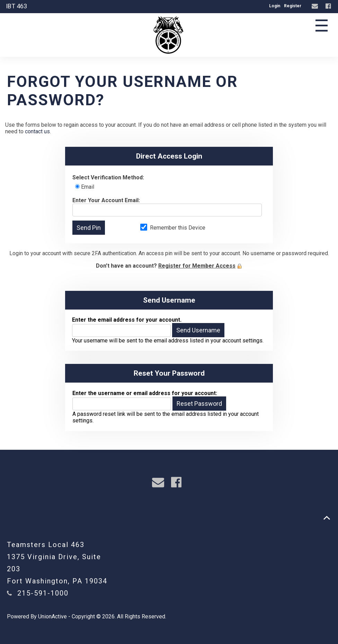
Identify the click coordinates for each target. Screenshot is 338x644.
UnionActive (52, 616)
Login (275, 6)
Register (293, 6)
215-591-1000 (43, 593)
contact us (37, 131)
